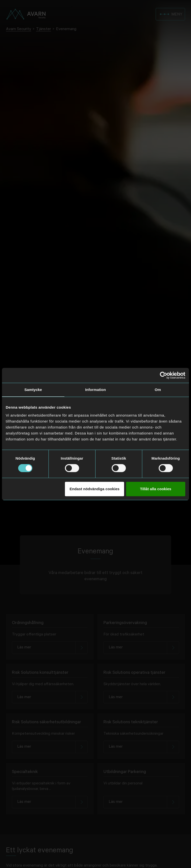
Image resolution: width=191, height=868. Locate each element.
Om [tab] (158, 390)
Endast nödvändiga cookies (95, 489)
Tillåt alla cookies (156, 489)
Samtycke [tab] (33, 390)
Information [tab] (95, 390)
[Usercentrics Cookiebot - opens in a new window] (164, 375)
